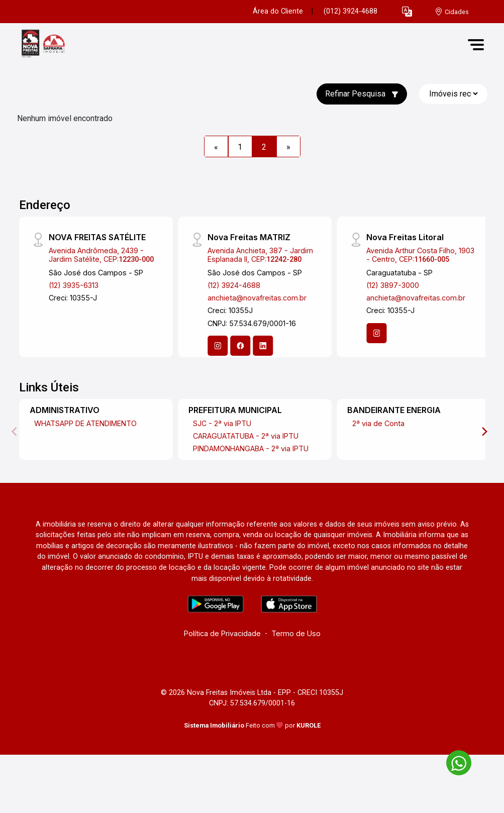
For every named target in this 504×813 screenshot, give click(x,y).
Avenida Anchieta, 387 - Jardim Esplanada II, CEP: (260, 255)
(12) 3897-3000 (393, 285)
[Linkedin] (263, 346)
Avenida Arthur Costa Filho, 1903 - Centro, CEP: (420, 255)
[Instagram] (218, 346)
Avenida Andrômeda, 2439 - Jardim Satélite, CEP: (101, 255)
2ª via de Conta (378, 423)
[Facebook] (240, 346)
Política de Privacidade (222, 633)
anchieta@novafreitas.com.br (257, 298)
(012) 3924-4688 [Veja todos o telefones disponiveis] (350, 11)
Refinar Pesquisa (362, 94)
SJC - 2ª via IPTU (222, 423)
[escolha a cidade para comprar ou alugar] (452, 12)
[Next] (484, 432)
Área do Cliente (278, 11)
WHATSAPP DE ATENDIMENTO (85, 423)
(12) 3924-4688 (234, 285)
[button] (407, 12)
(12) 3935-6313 (74, 285)
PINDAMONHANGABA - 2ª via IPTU (251, 448)
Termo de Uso (296, 633)
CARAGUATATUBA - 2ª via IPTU (246, 436)
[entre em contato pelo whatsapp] (454, 761)
